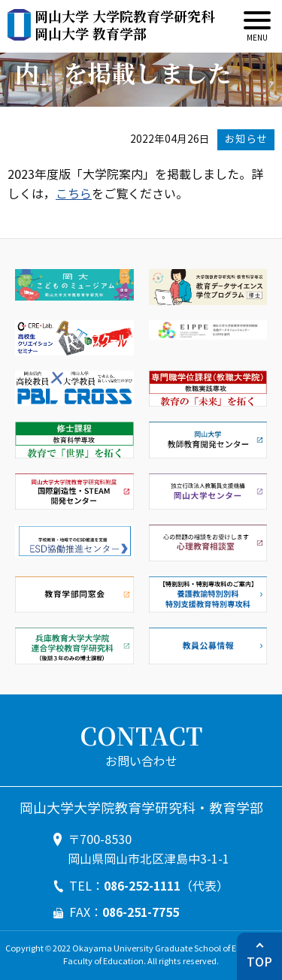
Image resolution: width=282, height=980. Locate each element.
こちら (74, 194)
